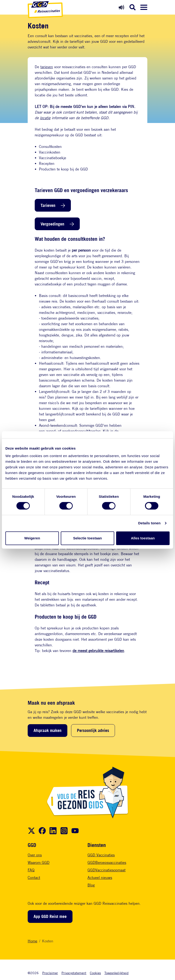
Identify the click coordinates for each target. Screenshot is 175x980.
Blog (91, 885)
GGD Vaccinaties (101, 855)
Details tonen (149, 523)
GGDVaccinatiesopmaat (107, 870)
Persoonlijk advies (93, 730)
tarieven (47, 67)
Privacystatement (74, 973)
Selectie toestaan (88, 538)
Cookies (95, 973)
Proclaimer (50, 973)
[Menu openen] (144, 7)
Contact (34, 878)
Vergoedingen (52, 224)
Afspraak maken (48, 730)
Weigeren (32, 538)
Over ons (35, 855)
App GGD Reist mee (50, 916)
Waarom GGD (39, 863)
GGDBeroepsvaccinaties (107, 863)
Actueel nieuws (100, 878)
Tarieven (48, 205)
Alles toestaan (143, 538)
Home (32, 941)
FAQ (31, 870)
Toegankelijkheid (116, 973)
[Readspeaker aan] (121, 7)
